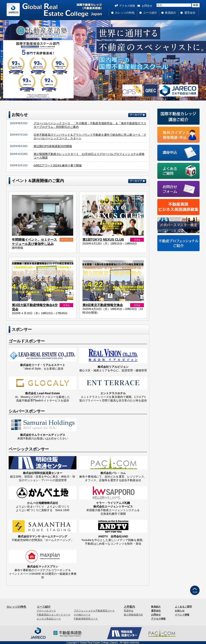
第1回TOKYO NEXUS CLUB (103, 240)
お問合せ (147, 6)
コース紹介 (150, 13)
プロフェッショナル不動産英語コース (94, 611)
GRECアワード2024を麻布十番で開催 (58, 165)
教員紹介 (171, 13)
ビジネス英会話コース (49, 619)
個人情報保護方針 (133, 615)
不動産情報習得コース (86, 619)
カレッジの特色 (125, 13)
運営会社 (190, 13)
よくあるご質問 (183, 607)
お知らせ (180, 611)
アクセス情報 (127, 6)
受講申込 (129, 611)
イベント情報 (182, 615)
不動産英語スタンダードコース (54, 615)
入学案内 (129, 607)
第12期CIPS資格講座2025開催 (53, 146)
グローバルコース (46, 611)
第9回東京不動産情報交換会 (103, 305)
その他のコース (82, 615)
